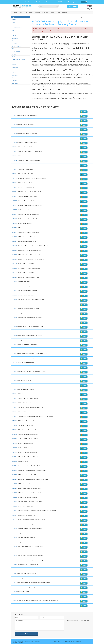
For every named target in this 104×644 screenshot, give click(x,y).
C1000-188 (14, 300)
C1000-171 (14, 398)
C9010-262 (14, 582)
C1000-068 (14, 142)
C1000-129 (14, 214)
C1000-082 (14, 542)
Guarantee (37, 13)
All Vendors (45, 13)
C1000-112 (14, 165)
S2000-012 (14, 210)
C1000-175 (14, 439)
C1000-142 (14, 461)
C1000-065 (14, 538)
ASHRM (15, 62)
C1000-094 (14, 160)
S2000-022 (14, 273)
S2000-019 (14, 448)
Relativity (15, 38)
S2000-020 (14, 295)
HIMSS (14, 41)
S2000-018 (14, 443)
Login (59, 13)
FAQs (32, 641)
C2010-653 (14, 596)
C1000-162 (14, 430)
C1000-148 (14, 479)
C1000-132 (14, 484)
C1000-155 (14, 403)
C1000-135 (14, 228)
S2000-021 (14, 286)
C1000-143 (14, 475)
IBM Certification (44, 17)
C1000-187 (14, 353)
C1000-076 (14, 133)
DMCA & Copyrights (18, 643)
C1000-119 (14, 183)
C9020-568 (14, 565)
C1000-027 (14, 115)
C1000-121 (14, 169)
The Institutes (16, 51)
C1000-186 (14, 291)
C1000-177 (14, 309)
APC (14, 33)
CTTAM (15, 54)
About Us (22, 13)
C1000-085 (14, 529)
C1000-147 (14, 466)
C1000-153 (14, 277)
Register (65, 13)
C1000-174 (14, 416)
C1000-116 (14, 511)
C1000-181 (14, 322)
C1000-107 (14, 151)
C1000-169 (14, 380)
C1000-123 (14, 502)
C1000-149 (14, 255)
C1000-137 (14, 232)
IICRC (14, 73)
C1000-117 (14, 515)
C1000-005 (14, 111)
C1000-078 (14, 138)
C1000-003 (14, 551)
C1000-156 (14, 457)
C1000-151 (14, 259)
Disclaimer (37, 641)
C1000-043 (14, 120)
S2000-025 (14, 362)
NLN (14, 70)
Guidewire (15, 75)
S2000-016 (14, 264)
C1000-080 (14, 129)
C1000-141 (14, 237)
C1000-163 (14, 434)
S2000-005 (14, 219)
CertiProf (15, 67)
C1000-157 (14, 407)
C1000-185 (14, 331)
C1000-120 (14, 174)
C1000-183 (14, 371)
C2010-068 (14, 591)
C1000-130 (14, 493)
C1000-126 (14, 192)
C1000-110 (14, 156)
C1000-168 (14, 421)
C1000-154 (14, 282)
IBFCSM (15, 78)
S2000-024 (14, 358)
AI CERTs (15, 83)
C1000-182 (14, 367)
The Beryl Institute (17, 28)
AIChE (14, 30)
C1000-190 (14, 335)
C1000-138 (14, 488)
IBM (37, 17)
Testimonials (29, 13)
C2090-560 (14, 587)
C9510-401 (14, 600)
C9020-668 (14, 578)
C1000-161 (14, 412)
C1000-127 (14, 196)
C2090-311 (14, 605)
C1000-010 (14, 560)
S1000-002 (14, 520)
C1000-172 (14, 389)
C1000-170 (14, 385)
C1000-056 (14, 556)
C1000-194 (14, 349)
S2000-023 (14, 452)
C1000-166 (14, 376)
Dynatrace (15, 25)
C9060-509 (14, 569)
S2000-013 (14, 223)
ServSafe (15, 81)
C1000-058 (14, 124)
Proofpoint (15, 49)
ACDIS (14, 57)
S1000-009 (14, 497)
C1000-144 (14, 241)
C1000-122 (14, 187)
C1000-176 (14, 394)
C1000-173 (14, 425)
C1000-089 (14, 147)
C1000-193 (14, 344)
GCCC (14, 65)
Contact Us (53, 13)
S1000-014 (14, 205)
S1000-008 (14, 178)
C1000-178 (14, 313)
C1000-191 (14, 340)
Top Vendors (15, 17)
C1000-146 (14, 250)
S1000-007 (14, 506)
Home (16, 13)
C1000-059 (14, 546)
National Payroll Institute (18, 59)
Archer (14, 44)
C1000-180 (14, 318)
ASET (14, 22)
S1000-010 (14, 201)
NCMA (14, 36)
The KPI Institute (17, 46)
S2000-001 (14, 246)
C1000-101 (14, 524)
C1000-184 (14, 326)
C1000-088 (14, 533)
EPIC (14, 20)
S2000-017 (14, 268)
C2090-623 (14, 573)
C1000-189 (14, 304)
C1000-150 (14, 470)
